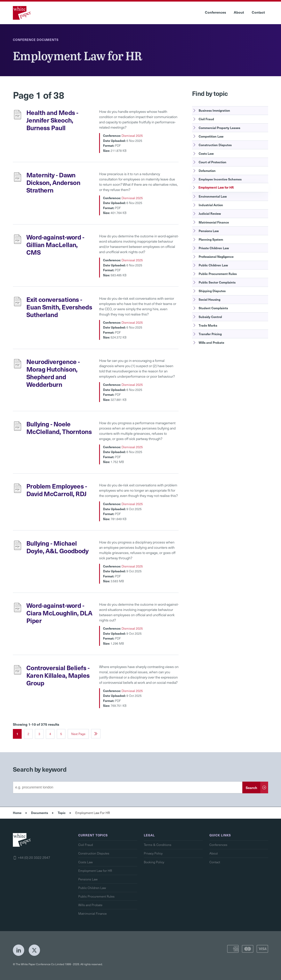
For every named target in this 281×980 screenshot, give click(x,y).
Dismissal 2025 (132, 135)
